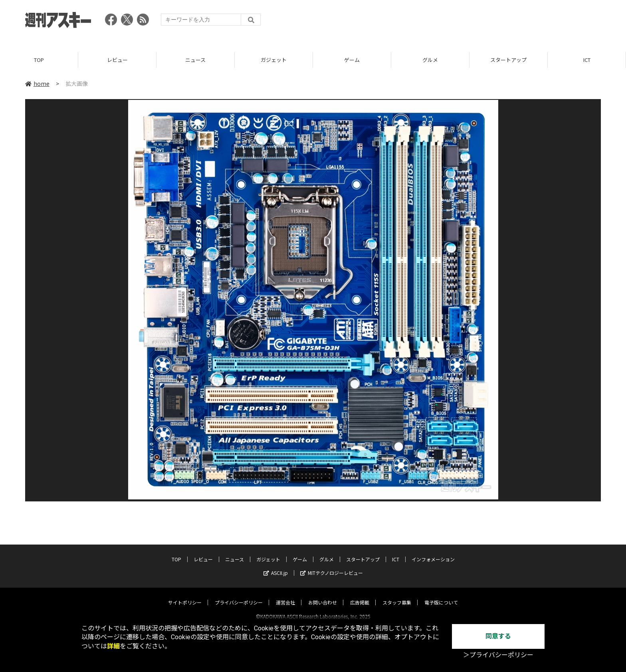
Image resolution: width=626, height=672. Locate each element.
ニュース (195, 60)
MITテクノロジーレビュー (332, 566)
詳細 (113, 646)
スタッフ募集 (397, 595)
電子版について (441, 595)
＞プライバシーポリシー (498, 655)
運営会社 (285, 595)
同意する (498, 636)
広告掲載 (360, 595)
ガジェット (274, 60)
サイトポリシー (185, 595)
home (37, 84)
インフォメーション (433, 552)
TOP (39, 60)
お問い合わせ (323, 595)
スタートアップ (508, 60)
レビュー (117, 60)
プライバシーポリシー (239, 595)
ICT (587, 60)
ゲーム (352, 60)
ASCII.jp (276, 566)
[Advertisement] (456, 22)
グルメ (430, 60)
